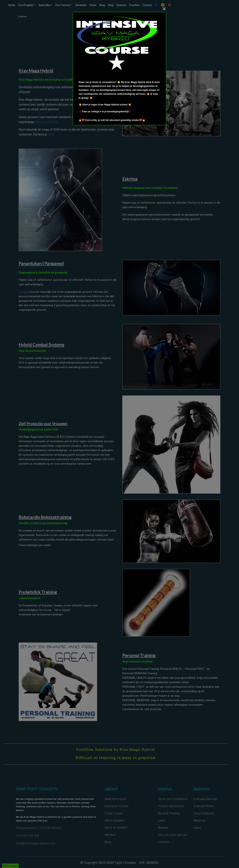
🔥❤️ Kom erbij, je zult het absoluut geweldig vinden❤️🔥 (112, 120)
